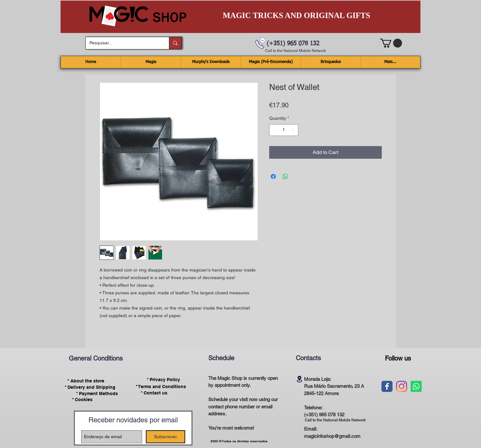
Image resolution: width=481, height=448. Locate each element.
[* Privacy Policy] (164, 380)
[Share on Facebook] (273, 176)
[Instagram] (402, 386)
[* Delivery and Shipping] (90, 387)
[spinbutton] (284, 130)
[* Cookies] (82, 400)
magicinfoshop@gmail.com (332, 436)
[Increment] (293, 130)
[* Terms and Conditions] (161, 387)
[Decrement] (274, 130)
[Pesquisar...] (123, 43)
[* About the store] (86, 381)
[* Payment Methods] (97, 394)
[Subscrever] (166, 437)
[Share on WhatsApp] (285, 176)
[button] (391, 43)
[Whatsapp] (416, 386)
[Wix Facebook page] (387, 386)
